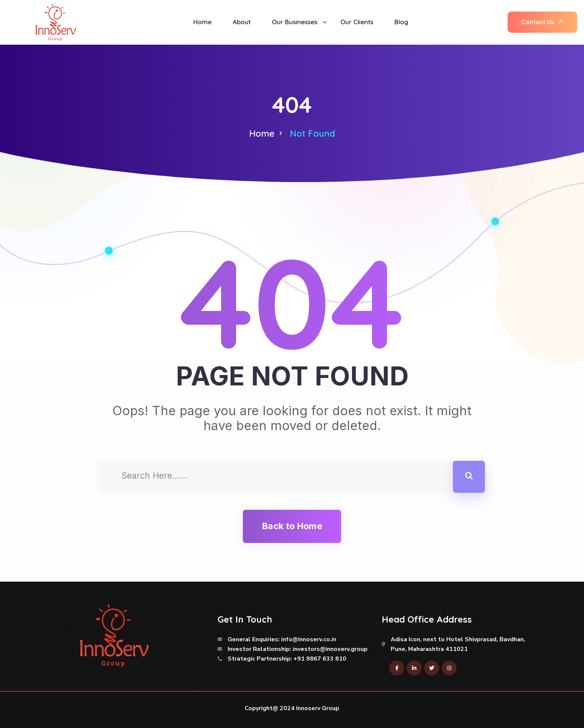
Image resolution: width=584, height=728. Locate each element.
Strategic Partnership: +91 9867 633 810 (287, 659)
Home (262, 133)
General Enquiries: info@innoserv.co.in (282, 639)
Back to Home (292, 526)
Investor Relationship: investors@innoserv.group (298, 649)
